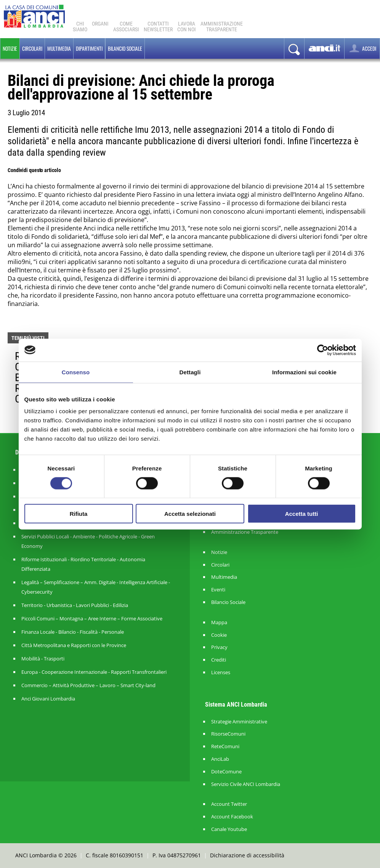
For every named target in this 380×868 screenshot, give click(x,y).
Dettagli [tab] (190, 372)
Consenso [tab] (76, 372)
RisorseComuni (228, 734)
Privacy (219, 647)
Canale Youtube (229, 829)
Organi (100, 24)
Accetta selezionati (190, 514)
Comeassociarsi (126, 27)
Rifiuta (79, 514)
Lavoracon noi (187, 27)
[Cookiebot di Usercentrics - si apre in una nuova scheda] (323, 350)
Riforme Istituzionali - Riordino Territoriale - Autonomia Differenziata (83, 564)
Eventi (218, 590)
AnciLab (220, 759)
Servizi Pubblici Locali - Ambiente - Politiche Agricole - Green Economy (88, 541)
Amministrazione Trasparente (245, 532)
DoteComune (226, 772)
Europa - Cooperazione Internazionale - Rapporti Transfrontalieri (94, 672)
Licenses (221, 672)
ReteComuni (225, 746)
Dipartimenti (89, 48)
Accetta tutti (302, 514)
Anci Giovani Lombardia (48, 699)
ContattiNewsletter (158, 27)
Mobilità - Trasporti (43, 659)
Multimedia (59, 48)
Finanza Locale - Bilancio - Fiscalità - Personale (73, 632)
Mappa (219, 622)
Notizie (10, 48)
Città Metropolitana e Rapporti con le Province (74, 645)
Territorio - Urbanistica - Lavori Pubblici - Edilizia (75, 605)
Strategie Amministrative (239, 722)
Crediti (219, 660)
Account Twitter (229, 804)
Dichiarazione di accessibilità (247, 855)
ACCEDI (362, 48)
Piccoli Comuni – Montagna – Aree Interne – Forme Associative (92, 618)
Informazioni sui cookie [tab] (304, 372)
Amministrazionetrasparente (222, 27)
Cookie (219, 635)
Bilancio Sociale (228, 602)
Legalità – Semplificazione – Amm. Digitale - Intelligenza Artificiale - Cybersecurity (96, 587)
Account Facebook (232, 817)
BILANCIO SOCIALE (125, 48)
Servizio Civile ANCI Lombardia (246, 784)
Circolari (32, 48)
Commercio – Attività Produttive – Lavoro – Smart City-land (88, 685)
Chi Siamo (80, 27)
